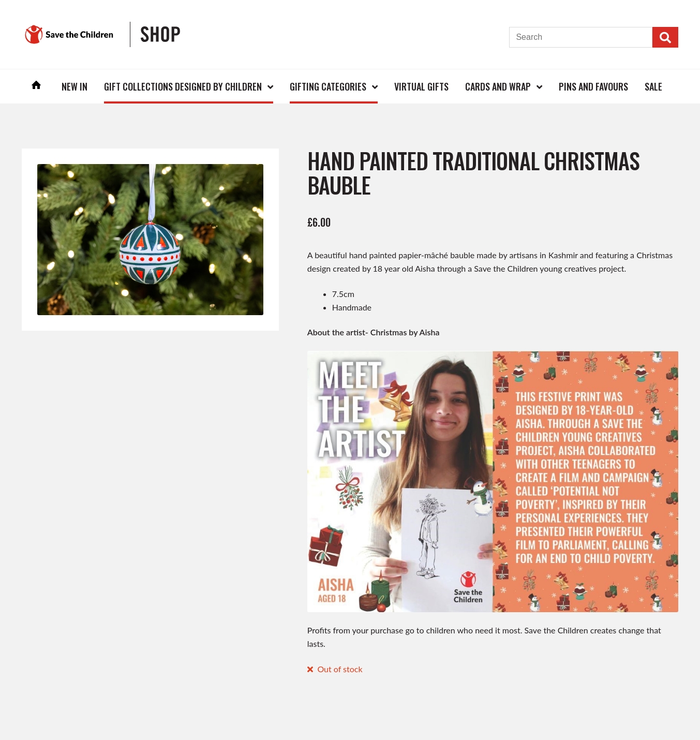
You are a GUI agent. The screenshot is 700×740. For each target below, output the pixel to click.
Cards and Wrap (498, 86)
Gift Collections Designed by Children (183, 86)
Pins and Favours (593, 86)
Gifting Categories (328, 86)
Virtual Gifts (421, 86)
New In (75, 86)
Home (36, 86)
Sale (653, 86)
